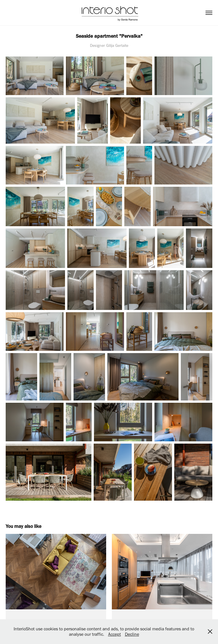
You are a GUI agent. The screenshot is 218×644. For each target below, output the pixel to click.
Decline (132, 634)
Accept (115, 634)
